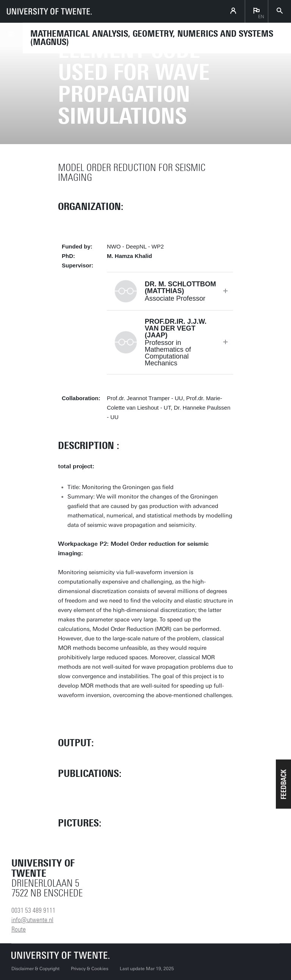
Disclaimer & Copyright (35, 969)
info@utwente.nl (32, 920)
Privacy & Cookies (90, 969)
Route (19, 929)
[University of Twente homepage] (49, 11)
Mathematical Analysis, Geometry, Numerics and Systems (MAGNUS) (152, 38)
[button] (283, 784)
